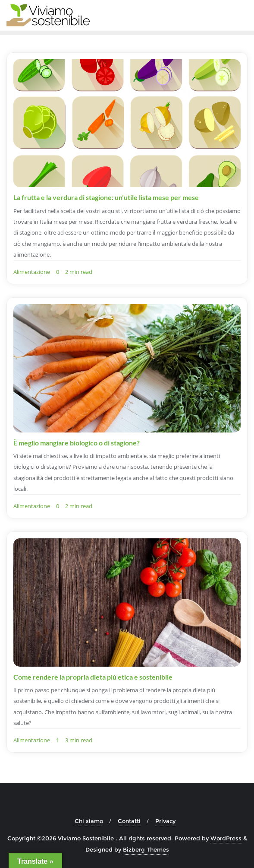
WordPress (226, 838)
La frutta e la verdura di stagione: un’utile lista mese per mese (106, 197)
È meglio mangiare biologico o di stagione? (77, 443)
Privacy (165, 821)
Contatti (129, 821)
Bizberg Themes (146, 849)
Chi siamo (89, 821)
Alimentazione (32, 272)
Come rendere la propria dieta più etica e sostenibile (93, 677)
